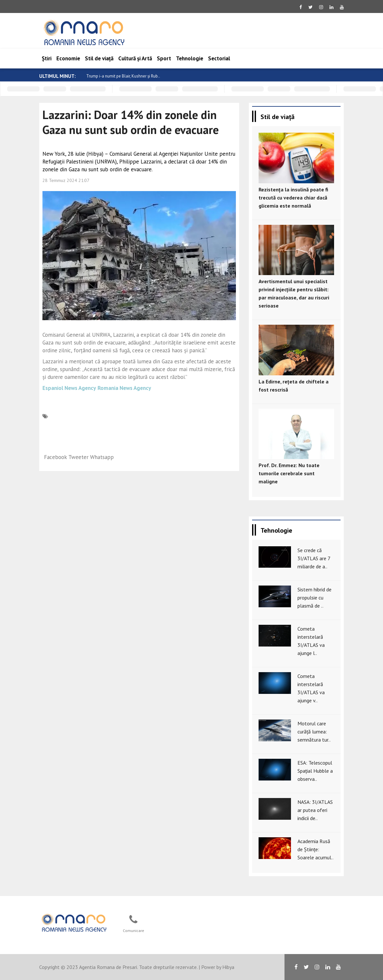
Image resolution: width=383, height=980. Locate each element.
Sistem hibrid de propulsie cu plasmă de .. (314, 598)
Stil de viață (99, 58)
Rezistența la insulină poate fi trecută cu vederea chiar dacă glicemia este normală (293, 198)
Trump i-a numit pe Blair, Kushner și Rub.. (123, 76)
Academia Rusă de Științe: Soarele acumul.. (315, 849)
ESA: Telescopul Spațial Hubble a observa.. (315, 771)
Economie (68, 58)
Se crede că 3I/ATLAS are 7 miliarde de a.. (314, 558)
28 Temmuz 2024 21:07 (66, 180)
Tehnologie (190, 58)
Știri (47, 58)
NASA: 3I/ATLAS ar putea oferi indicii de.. (315, 810)
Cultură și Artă (135, 58)
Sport (164, 58)
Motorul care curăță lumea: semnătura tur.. (314, 732)
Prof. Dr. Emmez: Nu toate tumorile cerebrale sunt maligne (289, 473)
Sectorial (219, 58)
